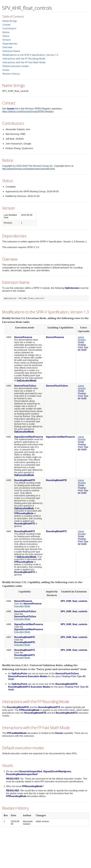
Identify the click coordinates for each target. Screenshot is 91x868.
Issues (6, 70)
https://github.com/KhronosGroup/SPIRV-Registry (28, 111)
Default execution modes (16, 66)
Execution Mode (22, 606)
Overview (7, 47)
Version (7, 40)
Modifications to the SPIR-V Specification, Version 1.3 (30, 55)
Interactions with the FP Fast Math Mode (24, 62)
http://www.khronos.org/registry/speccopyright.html (28, 169)
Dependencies (10, 44)
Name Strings (10, 21)
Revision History (11, 74)
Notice (6, 32)
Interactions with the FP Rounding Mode (24, 59)
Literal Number (82, 338)
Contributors (9, 28)
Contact (7, 25)
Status (6, 36)
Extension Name (11, 51)
